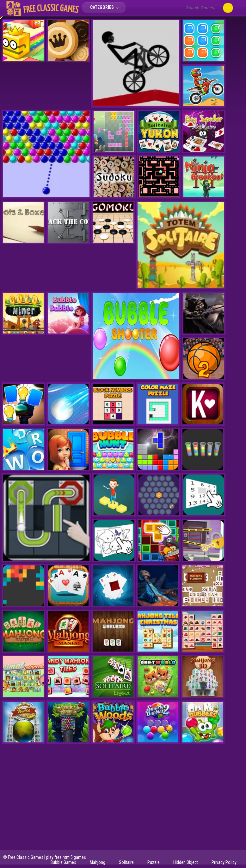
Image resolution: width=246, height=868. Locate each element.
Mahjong (98, 862)
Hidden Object (186, 862)
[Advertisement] (123, 801)
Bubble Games (63, 862)
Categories (106, 7)
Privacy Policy (224, 862)
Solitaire (126, 862)
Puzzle (154, 862)
